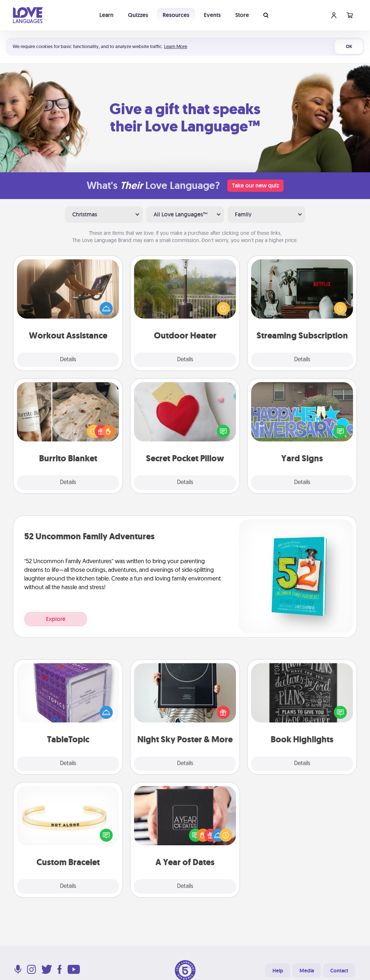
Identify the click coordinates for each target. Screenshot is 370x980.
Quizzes (138, 15)
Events (212, 15)
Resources (176, 15)
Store (242, 15)
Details (68, 360)
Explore (56, 619)
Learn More (176, 46)
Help (278, 971)
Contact (339, 971)
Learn (106, 15)
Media (307, 971)
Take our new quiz (255, 185)
